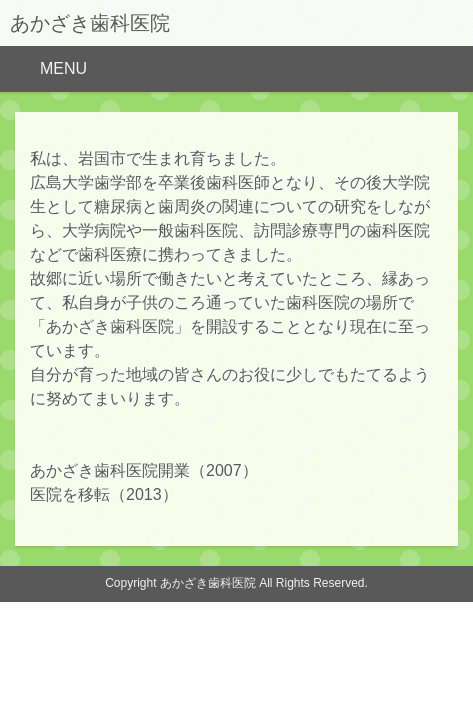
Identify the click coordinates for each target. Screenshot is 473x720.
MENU (63, 68)
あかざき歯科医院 (90, 23)
